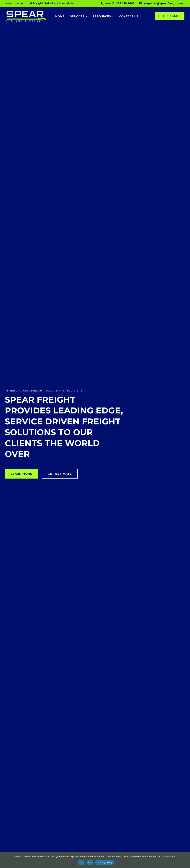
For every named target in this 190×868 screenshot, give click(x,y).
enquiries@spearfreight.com (164, 3)
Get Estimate (170, 16)
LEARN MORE (21, 474)
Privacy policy (105, 863)
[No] (185, 860)
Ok (81, 863)
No (90, 863)
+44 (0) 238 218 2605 (120, 3)
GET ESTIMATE (60, 474)
